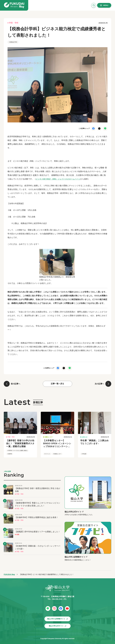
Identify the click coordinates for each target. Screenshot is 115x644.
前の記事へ (16, 384)
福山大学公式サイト (56, 626)
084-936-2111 (57, 599)
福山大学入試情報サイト (56, 619)
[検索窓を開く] (94, 5)
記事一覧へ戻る (57, 384)
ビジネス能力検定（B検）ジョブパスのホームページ (58, 179)
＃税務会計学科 (13, 42)
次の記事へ (99, 384)
